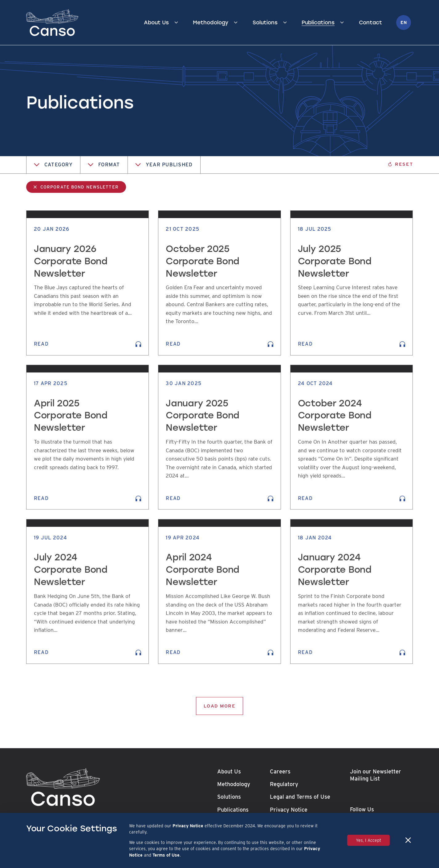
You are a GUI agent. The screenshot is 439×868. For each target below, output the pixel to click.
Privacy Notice (289, 810)
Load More (220, 706)
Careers (280, 771)
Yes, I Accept (368, 840)
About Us (156, 22)
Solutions (265, 22)
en (404, 22)
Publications (318, 22)
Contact (370, 22)
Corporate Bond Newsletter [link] (79, 187)
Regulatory (284, 784)
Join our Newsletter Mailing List (376, 775)
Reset (400, 164)
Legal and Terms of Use (300, 797)
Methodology (211, 22)
